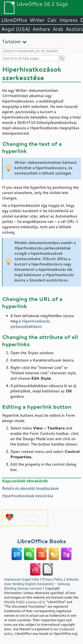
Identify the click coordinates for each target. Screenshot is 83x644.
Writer (37, 20)
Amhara (41, 29)
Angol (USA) (16, 29)
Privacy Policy (52, 579)
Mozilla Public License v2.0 (24, 602)
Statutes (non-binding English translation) (41, 581)
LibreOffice (14, 20)
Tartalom (11, 41)
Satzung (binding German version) (37, 586)
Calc (52, 20)
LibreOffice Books (41, 541)
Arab (58, 29)
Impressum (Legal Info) (22, 579)
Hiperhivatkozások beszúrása (28, 496)
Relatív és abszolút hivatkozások (30, 488)
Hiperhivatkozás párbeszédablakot (30, 324)
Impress (69, 20)
